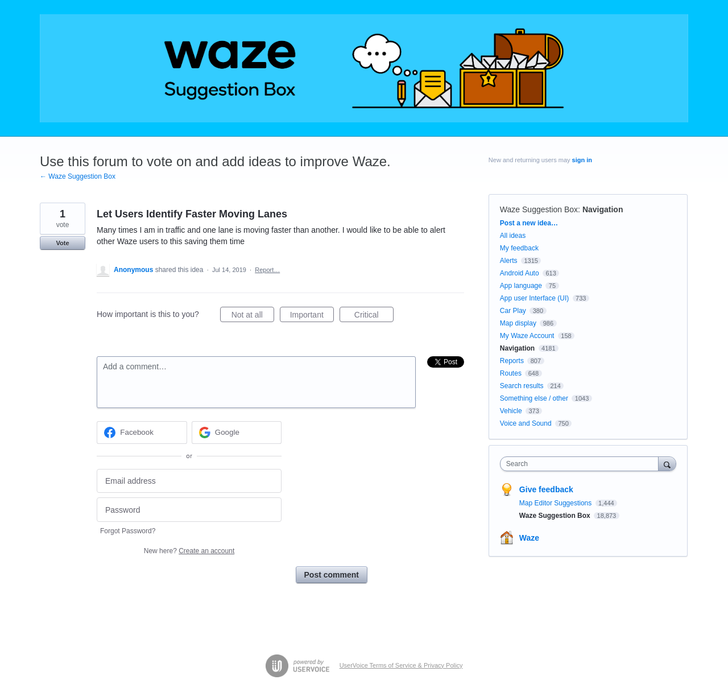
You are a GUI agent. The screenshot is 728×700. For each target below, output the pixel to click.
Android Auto (520, 273)
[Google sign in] (237, 433)
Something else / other (534, 398)
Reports (512, 361)
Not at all (253, 316)
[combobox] (582, 464)
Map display (518, 323)
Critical (374, 316)
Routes (511, 373)
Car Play (513, 311)
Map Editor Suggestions (557, 503)
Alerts (509, 261)
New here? (189, 551)
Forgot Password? (128, 531)
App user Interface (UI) (534, 298)
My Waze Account (527, 336)
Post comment (332, 575)
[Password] (189, 510)
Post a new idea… (529, 223)
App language (521, 286)
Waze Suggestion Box (539, 209)
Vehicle (511, 411)
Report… (267, 270)
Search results (522, 386)
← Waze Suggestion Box (78, 176)
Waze (529, 538)
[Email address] (189, 481)
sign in (582, 160)
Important (312, 316)
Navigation (603, 209)
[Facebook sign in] (142, 433)
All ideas (513, 236)
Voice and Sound (526, 423)
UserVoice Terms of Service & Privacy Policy (401, 665)
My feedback (519, 248)
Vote (62, 243)
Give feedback (546, 489)
